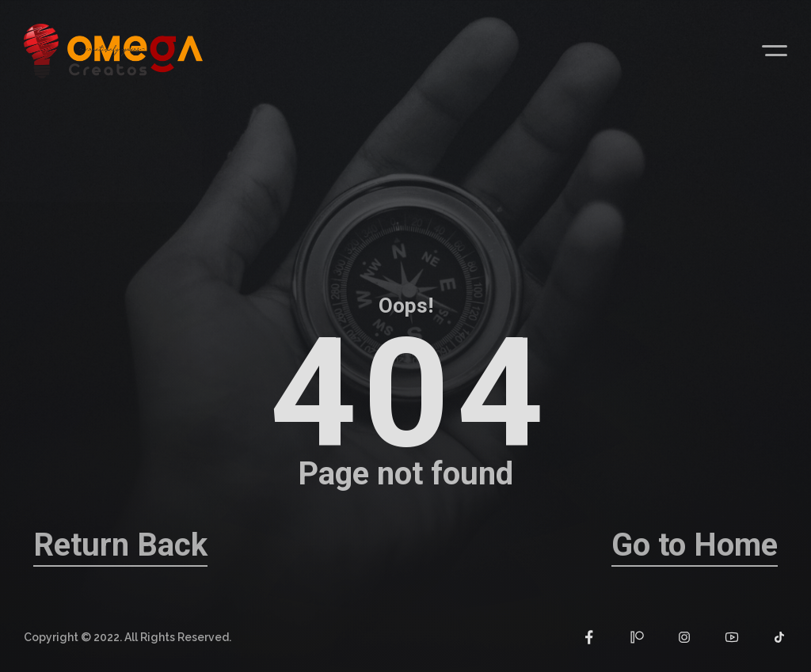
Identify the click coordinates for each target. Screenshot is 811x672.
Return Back (120, 545)
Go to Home (695, 545)
